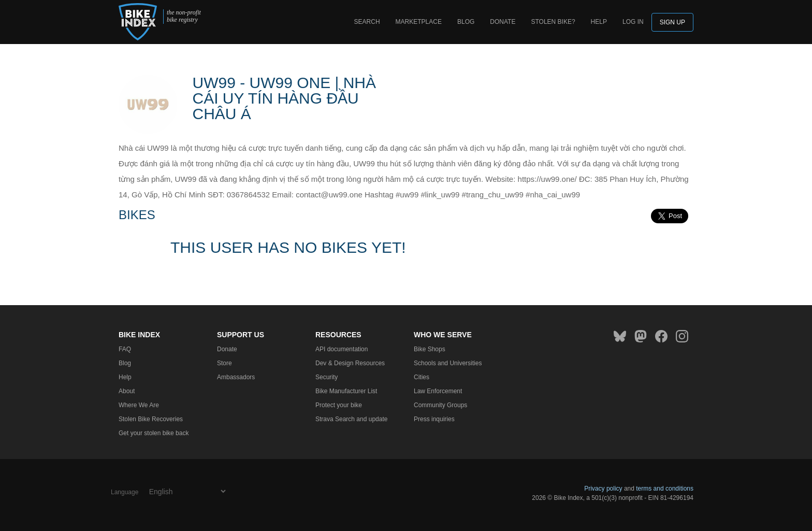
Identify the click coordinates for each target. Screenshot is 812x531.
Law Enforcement (438, 391)
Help (599, 22)
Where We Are (139, 405)
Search (367, 22)
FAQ (125, 349)
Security (327, 377)
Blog (466, 22)
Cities (422, 377)
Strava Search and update (351, 419)
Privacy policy (603, 489)
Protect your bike (339, 405)
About (127, 391)
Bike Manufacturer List (346, 391)
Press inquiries (434, 419)
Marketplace (419, 22)
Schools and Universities (448, 363)
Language (125, 492)
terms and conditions (665, 489)
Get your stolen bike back (154, 433)
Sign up (672, 22)
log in (633, 22)
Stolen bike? (553, 22)
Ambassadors (236, 377)
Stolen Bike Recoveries (151, 419)
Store (224, 363)
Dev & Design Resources (350, 363)
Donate (503, 22)
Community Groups (440, 405)
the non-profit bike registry (184, 16)
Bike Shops (430, 349)
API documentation (342, 349)
